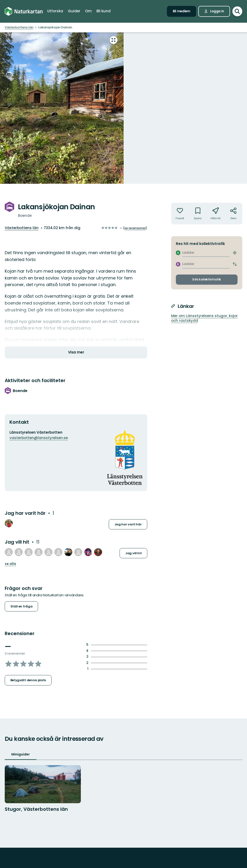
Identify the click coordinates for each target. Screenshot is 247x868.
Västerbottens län (22, 228)
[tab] (21, 755)
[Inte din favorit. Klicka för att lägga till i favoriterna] (180, 214)
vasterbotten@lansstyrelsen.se (39, 438)
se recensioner (135, 228)
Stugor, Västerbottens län (36, 809)
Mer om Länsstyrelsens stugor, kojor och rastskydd (204, 318)
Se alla (10, 564)
